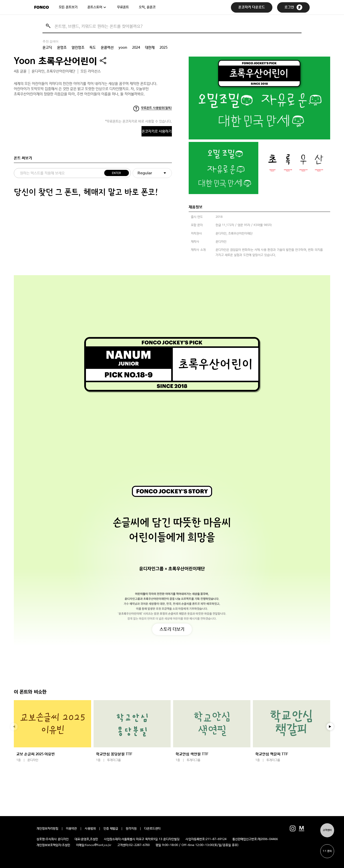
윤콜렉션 (107, 47)
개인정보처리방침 (47, 829)
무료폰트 (123, 7)
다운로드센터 (152, 829)
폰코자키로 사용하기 (137, 132)
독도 (93, 47)
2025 (163, 47)
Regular (145, 174)
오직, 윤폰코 (147, 7)
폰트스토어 (95, 7)
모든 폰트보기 (68, 7)
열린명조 (78, 47)
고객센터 (326, 827)
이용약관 (71, 829)
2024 (136, 47)
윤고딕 (47, 47)
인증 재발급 (111, 829)
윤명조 (62, 47)
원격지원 (131, 829)
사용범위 (90, 829)
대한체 (150, 47)
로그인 (293, 7)
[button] (330, 727)
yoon (123, 47)
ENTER (115, 174)
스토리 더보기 (172, 628)
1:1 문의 (326, 850)
